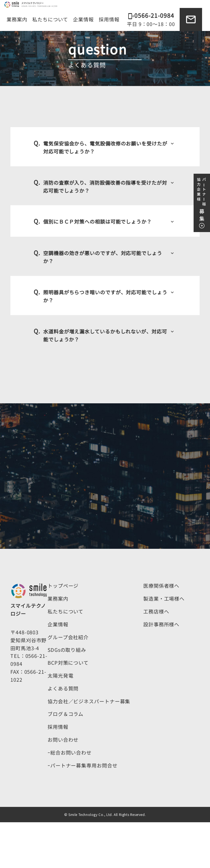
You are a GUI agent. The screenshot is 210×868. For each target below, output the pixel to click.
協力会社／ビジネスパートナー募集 (89, 747)
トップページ (63, 632)
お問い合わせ (63, 785)
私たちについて (50, 19)
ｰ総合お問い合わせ (70, 798)
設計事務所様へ (161, 670)
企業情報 (83, 19)
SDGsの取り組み (67, 696)
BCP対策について (68, 708)
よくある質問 (63, 734)
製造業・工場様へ (164, 644)
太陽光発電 (61, 721)
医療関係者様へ (161, 632)
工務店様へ (156, 657)
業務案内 (17, 19)
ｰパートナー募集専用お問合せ (83, 811)
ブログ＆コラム (65, 759)
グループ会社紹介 (68, 683)
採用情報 (109, 19)
